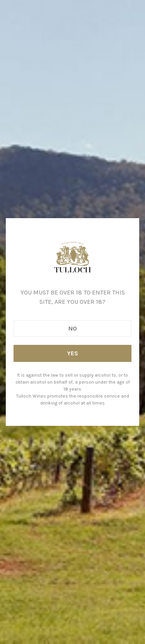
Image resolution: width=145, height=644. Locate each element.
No (73, 328)
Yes (72, 353)
